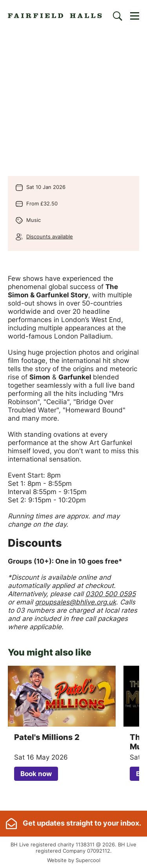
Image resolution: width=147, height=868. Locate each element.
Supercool (88, 860)
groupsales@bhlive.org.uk (75, 602)
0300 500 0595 (111, 594)
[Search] (118, 16)
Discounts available (50, 236)
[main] (73, 421)
